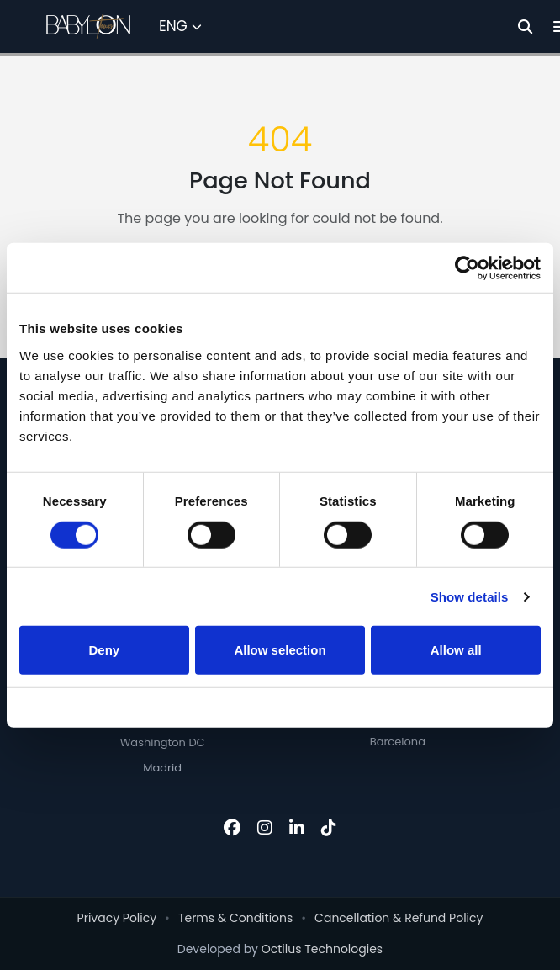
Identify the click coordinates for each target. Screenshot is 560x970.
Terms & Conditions (235, 918)
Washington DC (163, 742)
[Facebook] (232, 828)
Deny (104, 650)
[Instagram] (265, 828)
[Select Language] (180, 27)
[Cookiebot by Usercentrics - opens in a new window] (467, 268)
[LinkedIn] (297, 828)
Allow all (456, 650)
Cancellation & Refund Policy (399, 918)
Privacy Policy (117, 918)
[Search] (525, 27)
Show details (470, 597)
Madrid (162, 768)
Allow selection (280, 650)
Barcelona (398, 742)
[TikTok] (329, 828)
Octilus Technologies (322, 949)
